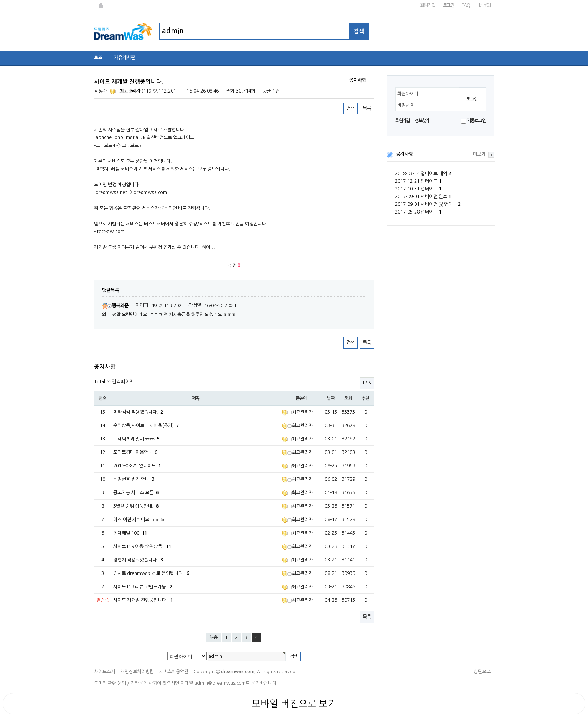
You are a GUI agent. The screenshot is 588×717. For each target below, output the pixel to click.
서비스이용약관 (174, 672)
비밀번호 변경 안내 (134, 479)
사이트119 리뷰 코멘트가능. (143, 587)
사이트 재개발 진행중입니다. (143, 600)
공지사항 (405, 154)
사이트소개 (105, 672)
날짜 (331, 398)
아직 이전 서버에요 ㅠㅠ (139, 520)
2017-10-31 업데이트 (418, 189)
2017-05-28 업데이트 (418, 212)
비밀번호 (406, 105)
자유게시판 (125, 58)
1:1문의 (484, 5)
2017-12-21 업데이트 (418, 181)
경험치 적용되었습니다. (138, 560)
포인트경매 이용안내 (135, 452)
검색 (350, 108)
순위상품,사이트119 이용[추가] (146, 426)
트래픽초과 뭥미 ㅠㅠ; (136, 439)
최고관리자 (125, 91)
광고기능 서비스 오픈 (136, 493)
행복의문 (115, 306)
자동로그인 (477, 121)
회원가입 (427, 5)
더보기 (479, 154)
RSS (367, 383)
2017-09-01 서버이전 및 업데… (428, 204)
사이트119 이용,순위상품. (142, 546)
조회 (348, 398)
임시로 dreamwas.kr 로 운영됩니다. (151, 573)
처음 (213, 638)
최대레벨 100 (130, 533)
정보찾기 (422, 121)
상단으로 (482, 672)
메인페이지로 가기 (102, 5)
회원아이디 (408, 94)
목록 (367, 108)
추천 (365, 398)
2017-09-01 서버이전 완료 (423, 197)
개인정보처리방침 (137, 672)
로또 (98, 58)
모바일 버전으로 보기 (294, 704)
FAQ (466, 5)
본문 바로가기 (0, 0)
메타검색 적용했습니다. (138, 412)
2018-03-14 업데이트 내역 (423, 174)
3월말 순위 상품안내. (136, 506)
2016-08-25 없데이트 (137, 466)
